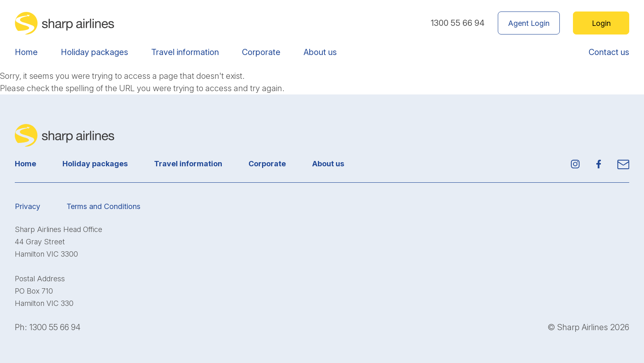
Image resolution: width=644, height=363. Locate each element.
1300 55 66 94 (458, 23)
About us (320, 52)
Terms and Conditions (103, 206)
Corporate (261, 52)
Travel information (185, 52)
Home (26, 52)
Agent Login (529, 23)
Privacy (28, 206)
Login (601, 23)
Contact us (609, 52)
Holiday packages (94, 52)
